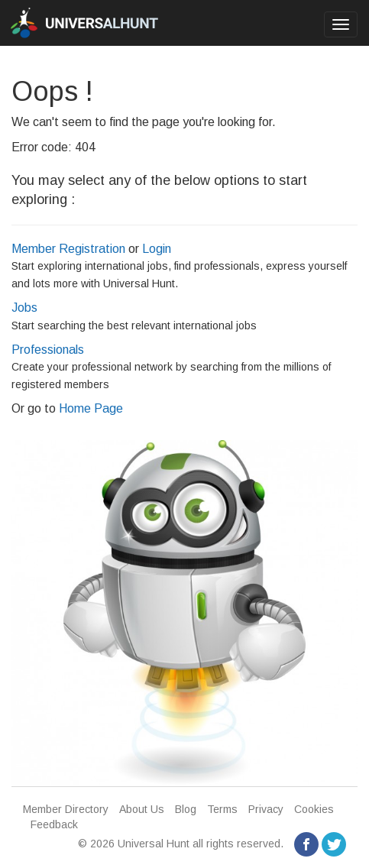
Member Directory (66, 809)
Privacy (266, 809)
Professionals (48, 350)
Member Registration (68, 249)
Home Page (91, 408)
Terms (222, 809)
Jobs (24, 308)
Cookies (314, 809)
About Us (142, 809)
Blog (186, 809)
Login (157, 249)
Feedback (54, 824)
